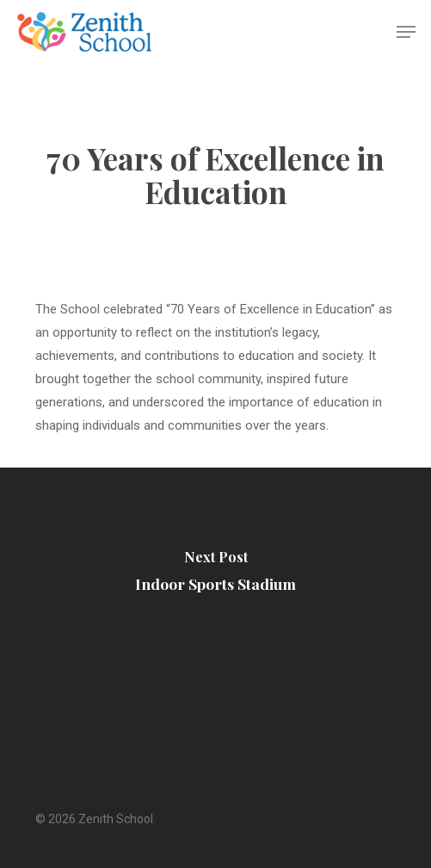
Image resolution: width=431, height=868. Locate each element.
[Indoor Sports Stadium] (215, 575)
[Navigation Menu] (406, 32)
